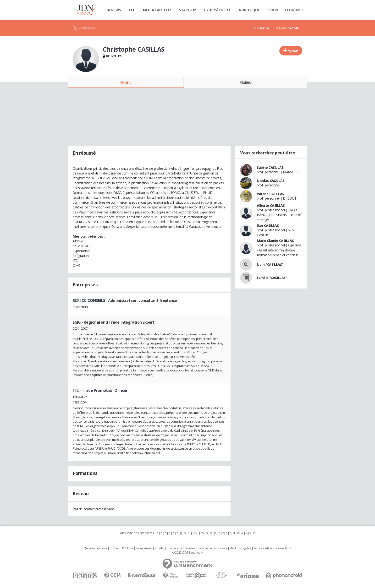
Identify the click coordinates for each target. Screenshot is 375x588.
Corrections (284, 548)
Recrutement (144, 548)
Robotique (249, 10)
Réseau (245, 83)
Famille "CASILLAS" (272, 278)
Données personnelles (181, 548)
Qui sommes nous (95, 548)
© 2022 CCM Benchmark (188, 553)
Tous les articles (264, 548)
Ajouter (293, 50)
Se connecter (287, 28)
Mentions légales (240, 548)
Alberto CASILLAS (271, 205)
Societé (159, 548)
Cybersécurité (217, 10)
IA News (114, 10)
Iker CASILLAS (268, 226)
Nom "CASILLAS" (270, 264)
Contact (114, 548)
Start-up (187, 10)
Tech (131, 10)
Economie (294, 10)
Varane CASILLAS (270, 194)
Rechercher (87, 28)
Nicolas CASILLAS (271, 181)
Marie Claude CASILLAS (275, 241)
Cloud (272, 10)
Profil (126, 83)
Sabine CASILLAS (270, 167)
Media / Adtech (157, 10)
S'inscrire (261, 28)
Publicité (127, 548)
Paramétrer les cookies (212, 548)
